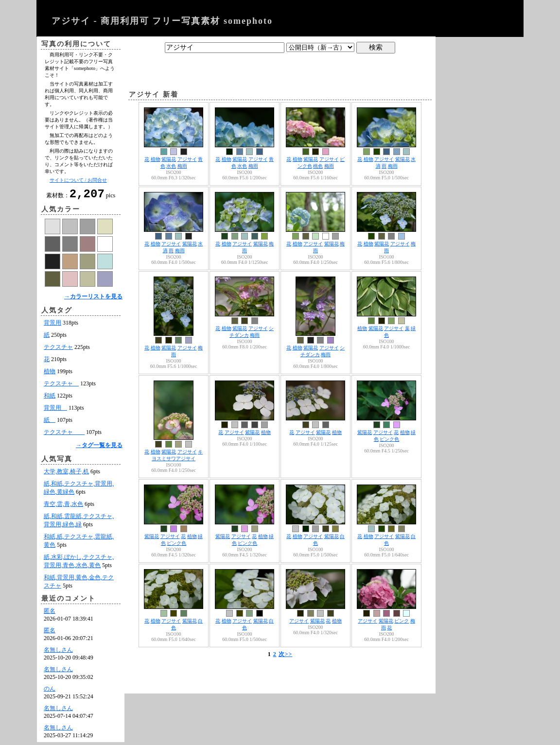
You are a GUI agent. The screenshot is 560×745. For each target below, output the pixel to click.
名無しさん (58, 653)
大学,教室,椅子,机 (66, 474)
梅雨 (182, 166)
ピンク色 (389, 439)
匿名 (50, 614)
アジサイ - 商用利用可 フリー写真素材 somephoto (162, 21)
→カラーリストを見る (93, 299)
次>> (286, 654)
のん (50, 692)
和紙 (50, 398)
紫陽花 (169, 159)
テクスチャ (58, 350)
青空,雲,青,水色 (63, 507)
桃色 (318, 166)
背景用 (52, 326)
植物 (50, 374)
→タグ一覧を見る (99, 448)
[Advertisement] (280, 69)
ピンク (402, 621)
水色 (171, 166)
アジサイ (187, 159)
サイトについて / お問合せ (78, 180)
